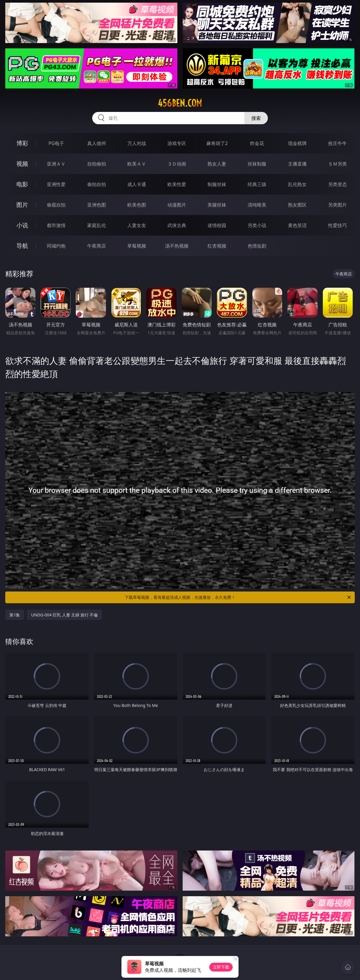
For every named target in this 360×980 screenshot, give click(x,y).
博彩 (22, 143)
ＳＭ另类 (337, 164)
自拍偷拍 (97, 164)
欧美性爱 (177, 184)
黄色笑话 (297, 225)
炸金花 (257, 143)
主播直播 (297, 164)
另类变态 (337, 184)
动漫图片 (177, 205)
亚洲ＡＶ (56, 164)
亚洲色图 (97, 205)
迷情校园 (217, 225)
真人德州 (97, 143)
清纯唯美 (257, 205)
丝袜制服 (257, 164)
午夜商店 (97, 246)
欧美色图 (137, 205)
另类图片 (337, 205)
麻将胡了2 (217, 143)
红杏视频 (217, 246)
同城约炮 (56, 246)
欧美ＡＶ (137, 164)
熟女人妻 (217, 164)
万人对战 (137, 143)
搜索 (256, 118)
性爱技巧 (337, 225)
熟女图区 (297, 205)
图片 (22, 205)
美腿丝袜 (217, 205)
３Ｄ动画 (177, 164)
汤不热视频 (177, 246)
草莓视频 (137, 246)
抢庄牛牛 (337, 143)
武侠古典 (177, 225)
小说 (22, 225)
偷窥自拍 (56, 205)
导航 (22, 246)
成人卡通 (137, 184)
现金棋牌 (297, 143)
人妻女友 (137, 225)
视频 (22, 164)
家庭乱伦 (97, 225)
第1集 (15, 615)
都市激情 (56, 225)
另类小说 (257, 225)
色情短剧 (257, 246)
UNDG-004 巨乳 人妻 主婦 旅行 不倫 (64, 615)
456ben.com (180, 103)
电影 (22, 184)
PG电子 (56, 143)
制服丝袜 (217, 184)
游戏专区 (177, 143)
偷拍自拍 (97, 184)
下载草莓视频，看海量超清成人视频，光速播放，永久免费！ (238, 597)
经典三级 (257, 184)
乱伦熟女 (297, 184)
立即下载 (221, 967)
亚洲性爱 (56, 184)
